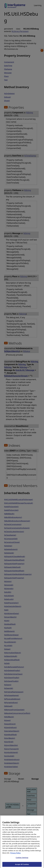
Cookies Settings (22, 859)
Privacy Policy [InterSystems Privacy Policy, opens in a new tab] (16, 854)
